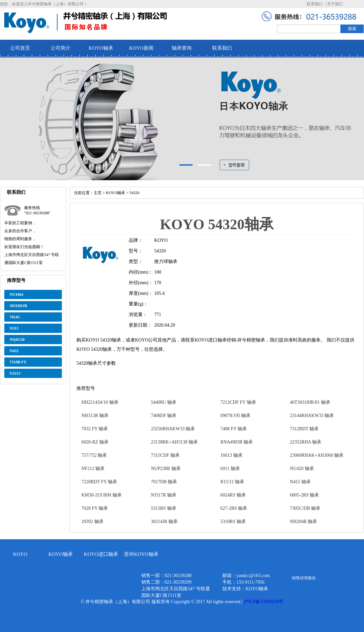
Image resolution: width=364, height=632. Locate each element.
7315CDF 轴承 (165, 455)
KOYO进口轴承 (101, 554)
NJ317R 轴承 (164, 495)
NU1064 (16, 294)
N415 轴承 (300, 482)
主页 (98, 193)
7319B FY (18, 362)
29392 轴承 (92, 522)
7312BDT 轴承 (304, 429)
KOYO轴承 (101, 48)
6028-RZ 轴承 (95, 442)
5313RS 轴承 (164, 508)
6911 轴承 (230, 469)
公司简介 (61, 48)
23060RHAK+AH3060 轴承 (317, 455)
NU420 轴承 (302, 469)
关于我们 (335, 4)
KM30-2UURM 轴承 (102, 495)
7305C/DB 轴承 (305, 508)
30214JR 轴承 (164, 522)
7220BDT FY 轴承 (99, 482)
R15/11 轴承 (232, 482)
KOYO (20, 554)
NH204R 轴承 (303, 522)
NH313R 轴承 (95, 416)
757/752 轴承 (94, 455)
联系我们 (315, 4)
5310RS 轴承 (233, 522)
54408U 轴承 (164, 402)
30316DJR (18, 306)
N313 (14, 328)
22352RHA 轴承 (306, 442)
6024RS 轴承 (233, 495)
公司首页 (20, 48)
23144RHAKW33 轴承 (312, 416)
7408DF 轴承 (164, 416)
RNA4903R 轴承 (237, 442)
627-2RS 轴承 (234, 508)
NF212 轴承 (93, 469)
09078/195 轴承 (235, 416)
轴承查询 (182, 48)
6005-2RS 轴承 (304, 495)
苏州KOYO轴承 (141, 554)
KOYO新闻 (141, 48)
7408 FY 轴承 (234, 429)
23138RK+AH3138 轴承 (174, 442)
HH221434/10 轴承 (100, 402)
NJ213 (15, 373)
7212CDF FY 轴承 (238, 402)
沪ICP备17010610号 (263, 602)
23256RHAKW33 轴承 (173, 429)
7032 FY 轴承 (95, 429)
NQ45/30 (17, 340)
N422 (14, 351)
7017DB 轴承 (164, 482)
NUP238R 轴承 (166, 469)
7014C (15, 317)
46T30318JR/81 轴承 (310, 402)
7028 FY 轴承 (95, 508)
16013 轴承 (231, 455)
